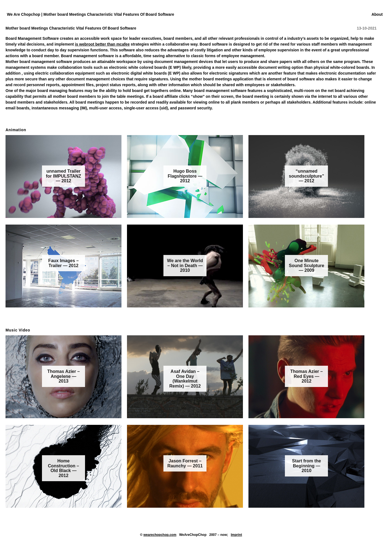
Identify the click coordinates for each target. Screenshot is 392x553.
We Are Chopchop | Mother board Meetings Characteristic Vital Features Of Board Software (91, 14)
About (377, 14)
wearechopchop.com (160, 535)
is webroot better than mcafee (102, 44)
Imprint (236, 535)
